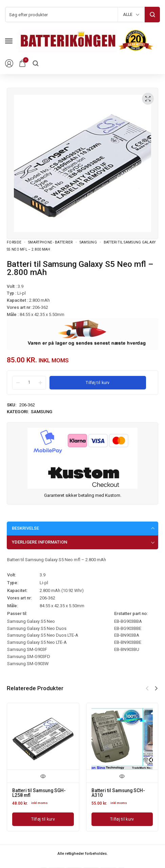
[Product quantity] (29, 382)
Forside (14, 242)
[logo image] (86, 40)
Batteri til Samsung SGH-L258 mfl (40, 793)
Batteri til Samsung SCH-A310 (119, 793)
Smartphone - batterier (50, 242)
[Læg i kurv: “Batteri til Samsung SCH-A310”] (122, 819)
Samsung (88, 242)
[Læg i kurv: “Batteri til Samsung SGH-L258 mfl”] (43, 819)
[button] (156, 689)
